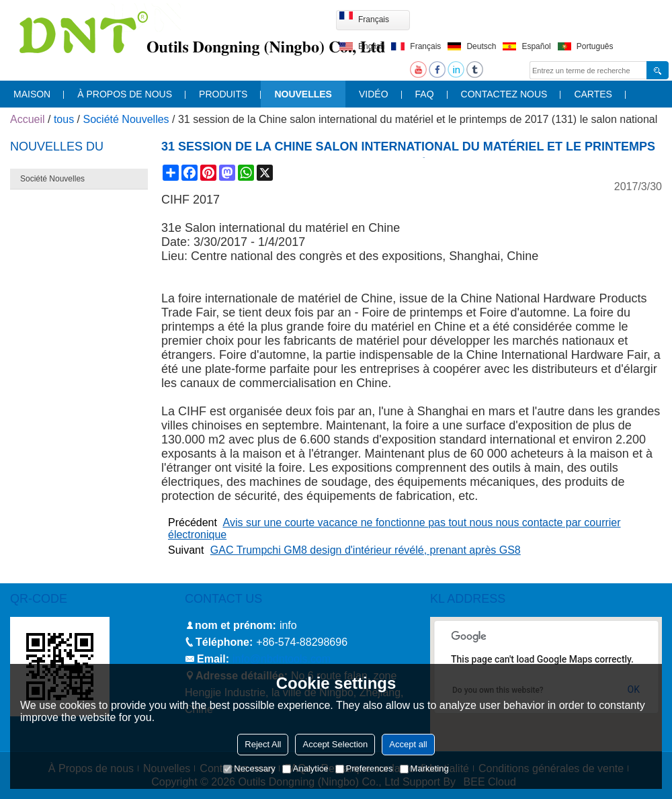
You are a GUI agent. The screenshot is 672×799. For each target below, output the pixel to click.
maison (32, 94)
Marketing (424, 768)
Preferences (364, 768)
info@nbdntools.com (282, 659)
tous (64, 119)
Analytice (305, 768)
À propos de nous (125, 94)
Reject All (263, 744)
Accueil (28, 119)
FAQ (425, 94)
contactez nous (504, 94)
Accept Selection (335, 744)
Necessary (249, 768)
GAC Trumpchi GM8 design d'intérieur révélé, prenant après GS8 (366, 550)
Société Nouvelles (126, 119)
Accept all (408, 744)
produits (223, 94)
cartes (593, 94)
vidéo (374, 94)
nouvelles (303, 94)
